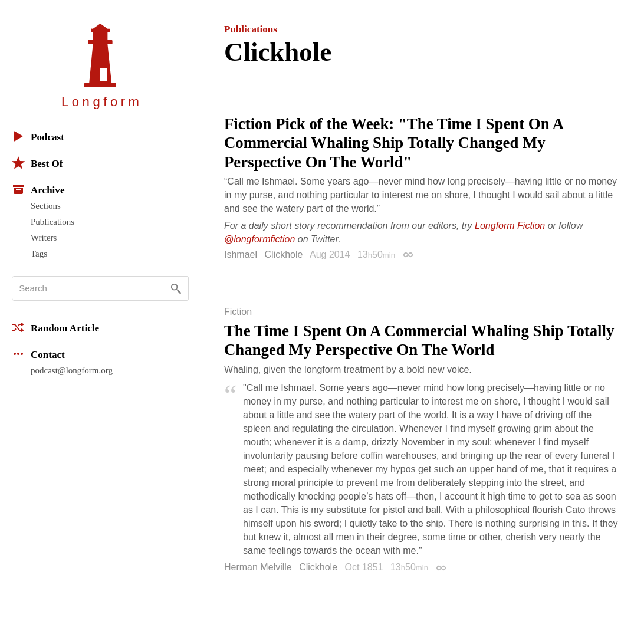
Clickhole (283, 254)
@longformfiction (259, 239)
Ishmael (241, 254)
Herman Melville (258, 567)
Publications (52, 222)
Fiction (238, 312)
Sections (46, 206)
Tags (39, 254)
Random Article (55, 327)
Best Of (37, 163)
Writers (44, 238)
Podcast (38, 136)
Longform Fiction (510, 226)
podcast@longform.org (72, 370)
